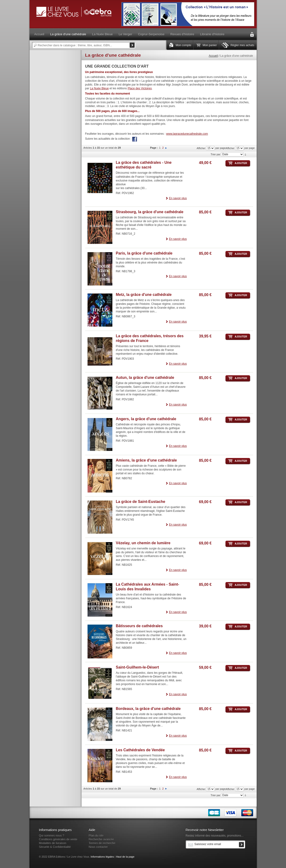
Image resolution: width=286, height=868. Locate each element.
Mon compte (183, 45)
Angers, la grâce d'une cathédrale (146, 419)
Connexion (252, 35)
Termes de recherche (102, 843)
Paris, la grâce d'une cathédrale (144, 253)
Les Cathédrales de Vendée (140, 750)
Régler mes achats (242, 45)
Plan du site (96, 836)
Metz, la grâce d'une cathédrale (144, 295)
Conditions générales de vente (58, 839)
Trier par (215, 154)
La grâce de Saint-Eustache (141, 502)
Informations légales (102, 857)
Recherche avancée (101, 839)
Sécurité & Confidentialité (55, 847)
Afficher (230, 148)
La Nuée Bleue (99, 88)
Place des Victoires (140, 88)
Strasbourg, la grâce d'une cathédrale (150, 212)
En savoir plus (178, 198)
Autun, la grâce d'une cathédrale (145, 378)
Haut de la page (125, 857)
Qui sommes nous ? (52, 836)
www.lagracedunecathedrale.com (187, 134)
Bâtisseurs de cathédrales (139, 626)
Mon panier (210, 45)
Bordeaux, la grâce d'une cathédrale (148, 709)
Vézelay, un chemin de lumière (143, 543)
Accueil (213, 56)
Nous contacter (98, 847)
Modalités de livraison (53, 843)
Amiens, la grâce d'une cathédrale (146, 460)
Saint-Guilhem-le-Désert (137, 667)
